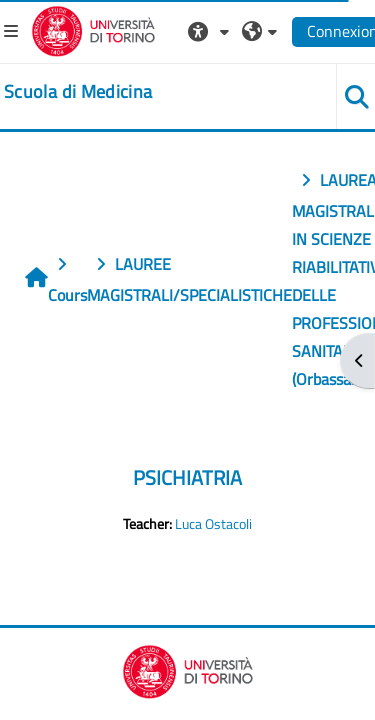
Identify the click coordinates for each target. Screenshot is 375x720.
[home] (78, 92)
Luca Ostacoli (213, 524)
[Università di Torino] (93, 29)
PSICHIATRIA (187, 477)
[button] (211, 31)
